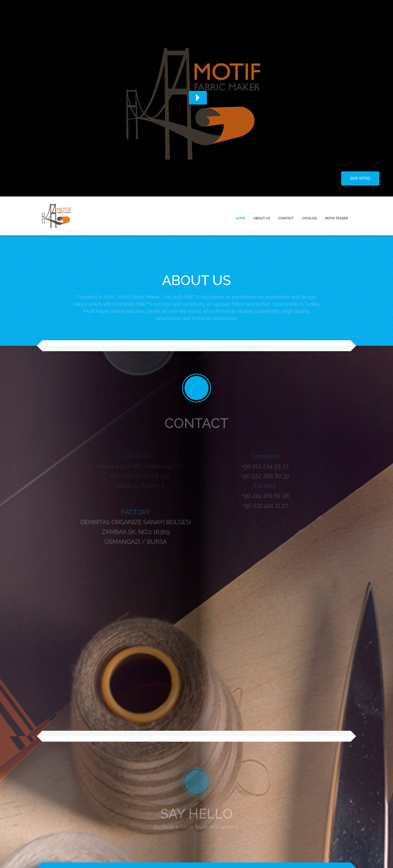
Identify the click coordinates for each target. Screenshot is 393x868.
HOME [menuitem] (241, 218)
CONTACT (286, 218)
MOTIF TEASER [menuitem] (337, 218)
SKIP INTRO (360, 178)
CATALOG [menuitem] (309, 218)
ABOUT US (262, 218)
